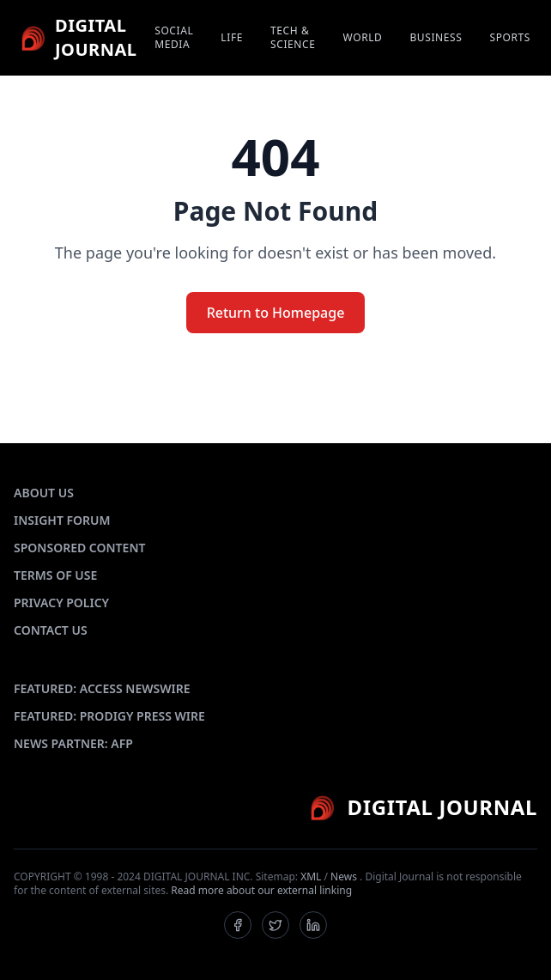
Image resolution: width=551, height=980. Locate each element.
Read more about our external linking (261, 890)
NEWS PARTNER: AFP (73, 743)
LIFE (232, 38)
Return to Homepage (276, 313)
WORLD (363, 38)
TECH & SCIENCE (293, 38)
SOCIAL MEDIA (174, 38)
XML (311, 877)
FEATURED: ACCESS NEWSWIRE (102, 688)
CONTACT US (51, 630)
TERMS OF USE (55, 575)
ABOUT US (44, 493)
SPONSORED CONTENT (79, 548)
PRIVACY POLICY (61, 603)
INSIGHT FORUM (62, 520)
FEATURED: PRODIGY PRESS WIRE (109, 716)
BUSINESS (436, 38)
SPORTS (510, 38)
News (344, 877)
